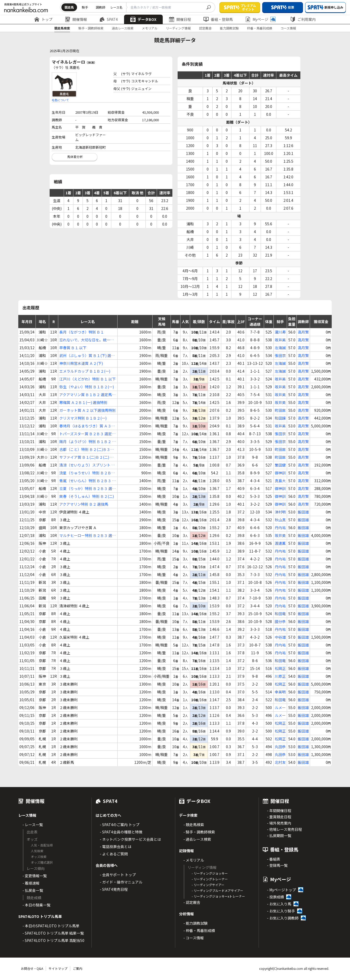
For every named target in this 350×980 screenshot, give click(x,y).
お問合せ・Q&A (32, 968)
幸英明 (280, 692)
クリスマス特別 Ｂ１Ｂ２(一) (83, 418)
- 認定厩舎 (192, 902)
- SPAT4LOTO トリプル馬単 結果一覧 (53, 933)
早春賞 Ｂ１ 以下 (73, 348)
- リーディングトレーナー (210, 879)
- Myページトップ (281, 890)
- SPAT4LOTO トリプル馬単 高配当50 (53, 940)
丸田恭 (280, 747)
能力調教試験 (229, 28)
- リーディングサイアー (208, 885)
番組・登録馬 (218, 19)
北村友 (280, 762)
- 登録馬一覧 (277, 865)
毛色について (60, 100)
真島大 (280, 481)
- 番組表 (274, 859)
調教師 (101, 7)
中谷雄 (280, 637)
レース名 (116, 7)
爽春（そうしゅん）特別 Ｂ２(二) (87, 496)
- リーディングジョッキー (210, 873)
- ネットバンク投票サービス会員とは (130, 839)
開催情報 (76, 19)
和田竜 (280, 614)
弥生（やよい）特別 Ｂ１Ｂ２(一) (87, 387)
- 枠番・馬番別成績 (199, 930)
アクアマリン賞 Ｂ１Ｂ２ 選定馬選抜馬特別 (87, 395)
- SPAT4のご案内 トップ (120, 825)
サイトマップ (58, 968)
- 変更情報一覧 (35, 876)
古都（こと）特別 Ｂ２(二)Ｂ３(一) (85, 449)
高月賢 (303, 332)
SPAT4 (109, 19)
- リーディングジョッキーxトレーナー (218, 896)
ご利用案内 (303, 19)
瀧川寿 (280, 332)
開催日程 (180, 19)
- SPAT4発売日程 (114, 889)
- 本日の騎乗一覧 (36, 905)
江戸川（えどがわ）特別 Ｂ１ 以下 (87, 379)
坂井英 (280, 340)
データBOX (143, 19)
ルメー (280, 707)
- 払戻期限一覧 (279, 836)
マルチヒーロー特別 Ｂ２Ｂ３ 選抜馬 (87, 536)
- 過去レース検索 (197, 839)
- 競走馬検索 (194, 825)
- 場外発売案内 (279, 823)
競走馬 (69, 7)
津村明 (280, 512)
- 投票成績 (275, 897)
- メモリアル (194, 860)
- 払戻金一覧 (33, 890)
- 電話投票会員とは (116, 846)
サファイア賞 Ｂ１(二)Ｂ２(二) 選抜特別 (86, 457)
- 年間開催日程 (279, 810)
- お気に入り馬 (279, 904)
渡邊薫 (280, 543)
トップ (43, 19)
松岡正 (280, 668)
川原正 (280, 676)
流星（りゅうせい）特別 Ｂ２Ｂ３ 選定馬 (87, 473)
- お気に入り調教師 (283, 918)
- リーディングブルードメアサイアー (217, 890)
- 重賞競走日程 (279, 817)
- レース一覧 (33, 825)
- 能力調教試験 (196, 923)
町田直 (280, 410)
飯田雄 (303, 512)
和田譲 (280, 418)
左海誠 (280, 348)
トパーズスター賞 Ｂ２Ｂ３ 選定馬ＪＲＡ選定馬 (87, 434)
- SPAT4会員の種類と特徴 (121, 832)
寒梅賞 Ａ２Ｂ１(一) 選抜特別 (83, 402)
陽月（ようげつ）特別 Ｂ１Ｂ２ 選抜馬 (87, 442)
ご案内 (78, 968)
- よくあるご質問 (114, 854)
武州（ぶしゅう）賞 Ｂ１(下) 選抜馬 (87, 356)
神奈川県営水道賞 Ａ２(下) (81, 363)
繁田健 (280, 465)
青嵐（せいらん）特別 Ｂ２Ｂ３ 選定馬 (87, 481)
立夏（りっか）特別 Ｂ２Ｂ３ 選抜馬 (87, 489)
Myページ (260, 19)
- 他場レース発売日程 (284, 829)
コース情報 (288, 28)
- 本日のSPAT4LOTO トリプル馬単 (51, 926)
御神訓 (280, 473)
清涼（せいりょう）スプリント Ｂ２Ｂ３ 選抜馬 (87, 465)
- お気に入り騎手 (281, 911)
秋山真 (280, 520)
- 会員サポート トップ (118, 875)
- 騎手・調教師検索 (199, 832)
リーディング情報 (178, 28)
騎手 (85, 7)
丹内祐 (280, 528)
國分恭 (280, 621)
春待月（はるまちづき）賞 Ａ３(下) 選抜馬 (85, 426)
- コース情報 (194, 938)
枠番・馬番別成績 (260, 28)
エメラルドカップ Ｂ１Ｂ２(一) (85, 371)
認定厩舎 (205, 28)
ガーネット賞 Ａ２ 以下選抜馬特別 (87, 410)
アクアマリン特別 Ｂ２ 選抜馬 (84, 504)
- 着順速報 (31, 883)
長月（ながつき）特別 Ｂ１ (82, 332)
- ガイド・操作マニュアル (121, 882)
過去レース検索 (123, 28)
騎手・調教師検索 (91, 28)
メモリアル (150, 28)
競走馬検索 (62, 28)
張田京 (280, 355)
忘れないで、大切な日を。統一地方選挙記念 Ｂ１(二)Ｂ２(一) (87, 340)
